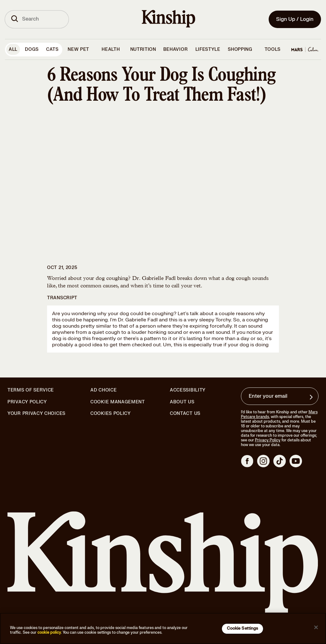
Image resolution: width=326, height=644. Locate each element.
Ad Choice (103, 390)
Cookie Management (118, 402)
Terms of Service (31, 390)
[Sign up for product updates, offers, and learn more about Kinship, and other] (312, 397)
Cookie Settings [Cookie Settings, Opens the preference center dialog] (243, 628)
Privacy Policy (27, 402)
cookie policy (49, 632)
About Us (182, 402)
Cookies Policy (111, 414)
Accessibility (188, 390)
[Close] (316, 627)
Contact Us (185, 413)
